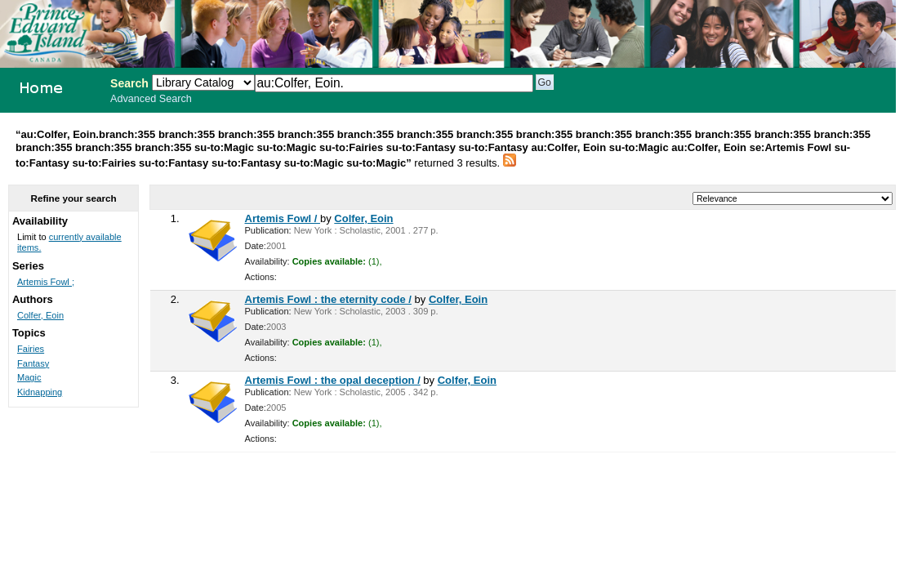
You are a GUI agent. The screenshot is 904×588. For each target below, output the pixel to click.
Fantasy (33, 363)
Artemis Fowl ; (46, 282)
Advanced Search (151, 99)
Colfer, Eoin (363, 218)
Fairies (31, 349)
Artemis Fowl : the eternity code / (328, 299)
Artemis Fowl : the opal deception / (333, 380)
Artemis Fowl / (283, 218)
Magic (29, 377)
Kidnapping (40, 392)
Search (129, 83)
